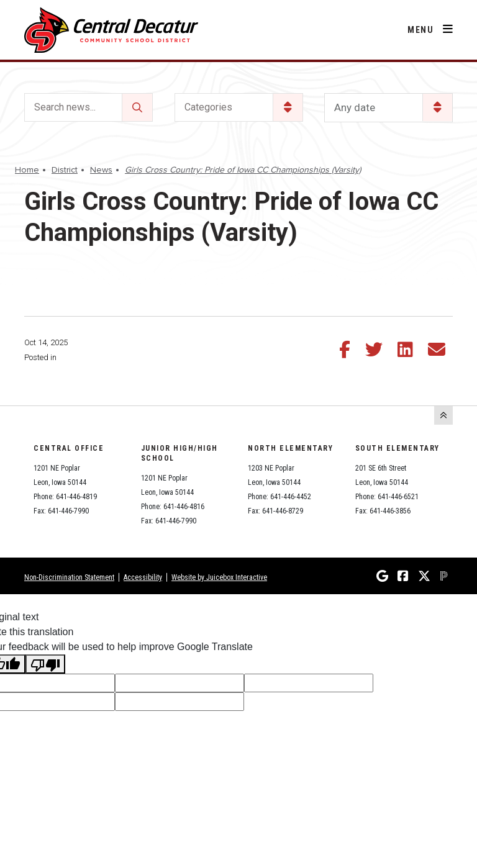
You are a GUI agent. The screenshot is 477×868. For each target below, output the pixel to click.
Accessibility (143, 577)
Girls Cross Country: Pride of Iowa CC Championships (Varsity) (243, 170)
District (65, 170)
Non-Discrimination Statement (69, 577)
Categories (208, 107)
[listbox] (388, 108)
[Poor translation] (45, 664)
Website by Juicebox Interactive (219, 577)
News (101, 170)
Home (27, 170)
